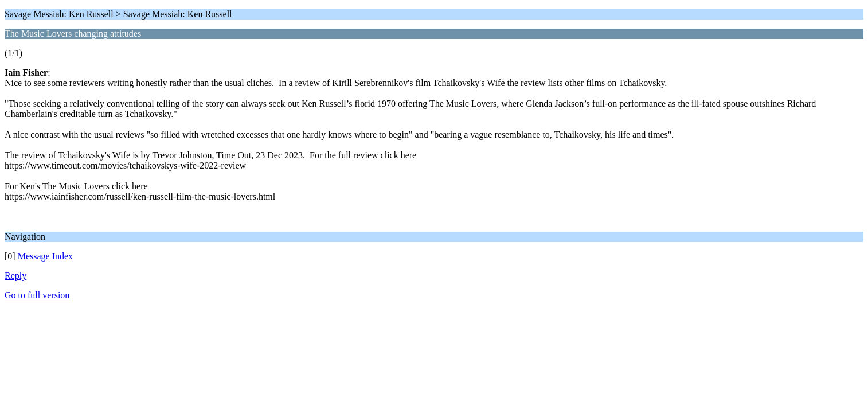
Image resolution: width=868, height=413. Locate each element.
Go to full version (37, 295)
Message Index (45, 256)
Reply (15, 276)
